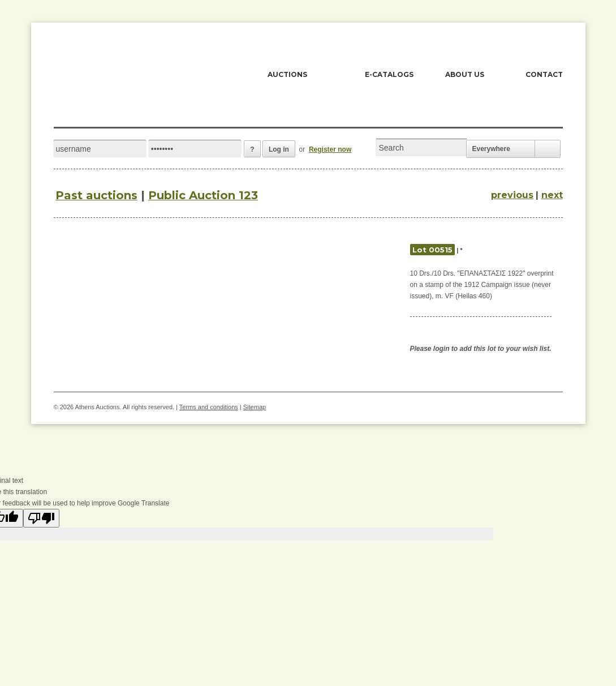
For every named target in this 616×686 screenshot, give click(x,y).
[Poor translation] (41, 518)
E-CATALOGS (389, 74)
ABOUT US (465, 74)
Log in (279, 149)
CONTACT (544, 74)
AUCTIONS (287, 74)
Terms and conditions (209, 407)
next (552, 195)
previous (512, 195)
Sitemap (255, 407)
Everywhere (491, 149)
